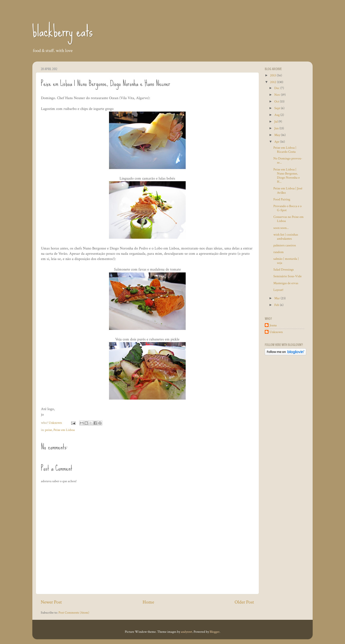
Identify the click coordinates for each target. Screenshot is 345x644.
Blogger (215, 632)
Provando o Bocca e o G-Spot (287, 208)
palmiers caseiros (285, 245)
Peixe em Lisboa (64, 430)
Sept (278, 108)
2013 (273, 75)
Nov (278, 95)
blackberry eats (63, 31)
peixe (49, 430)
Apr (277, 142)
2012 (273, 82)
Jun (277, 128)
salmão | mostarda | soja (286, 261)
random (279, 252)
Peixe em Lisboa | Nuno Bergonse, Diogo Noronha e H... (287, 176)
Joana (273, 325)
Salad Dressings (284, 269)
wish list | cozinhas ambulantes (286, 237)
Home (148, 602)
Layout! (278, 290)
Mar (277, 298)
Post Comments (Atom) (74, 613)
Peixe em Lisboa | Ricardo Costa (285, 150)
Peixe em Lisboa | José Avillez (288, 190)
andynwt (187, 632)
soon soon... (281, 228)
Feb (277, 305)
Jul (276, 121)
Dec (277, 88)
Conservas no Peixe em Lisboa (288, 219)
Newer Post (51, 602)
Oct (277, 101)
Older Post (244, 602)
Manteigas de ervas (286, 283)
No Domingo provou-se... (288, 160)
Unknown (276, 332)
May (278, 135)
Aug (277, 115)
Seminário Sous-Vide (287, 276)
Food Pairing (282, 199)
